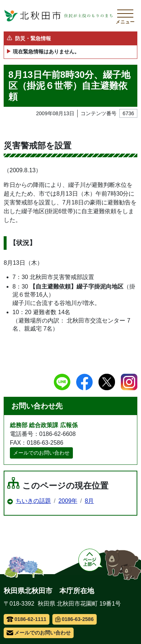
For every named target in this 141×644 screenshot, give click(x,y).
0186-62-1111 (27, 619)
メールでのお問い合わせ (41, 453)
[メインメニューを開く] (125, 16)
